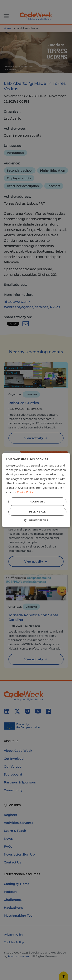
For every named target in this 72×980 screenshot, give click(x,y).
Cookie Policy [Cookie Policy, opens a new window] (25, 492)
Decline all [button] (37, 512)
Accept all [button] (37, 501)
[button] (36, 520)
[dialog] (36, 490)
